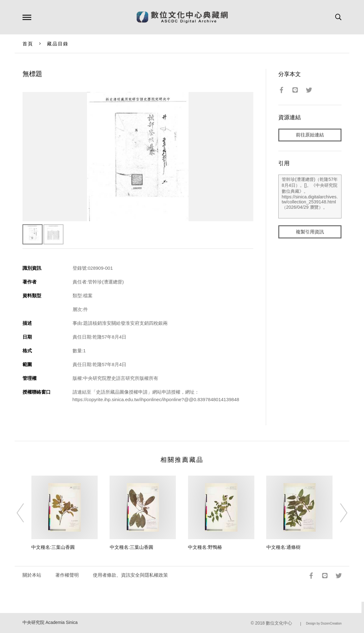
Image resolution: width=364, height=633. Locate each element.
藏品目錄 (58, 44)
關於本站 (32, 575)
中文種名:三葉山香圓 (53, 547)
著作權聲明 (67, 575)
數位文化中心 (279, 623)
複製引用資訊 (310, 232)
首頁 (28, 44)
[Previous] (26, 513)
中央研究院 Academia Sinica (50, 623)
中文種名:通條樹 (283, 547)
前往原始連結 (310, 135)
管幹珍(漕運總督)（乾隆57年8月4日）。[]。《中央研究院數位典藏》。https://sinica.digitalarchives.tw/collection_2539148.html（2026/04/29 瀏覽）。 (310, 197)
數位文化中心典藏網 (182, 17)
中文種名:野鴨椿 (205, 547)
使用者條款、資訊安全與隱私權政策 (130, 575)
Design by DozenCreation (324, 623)
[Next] (338, 513)
